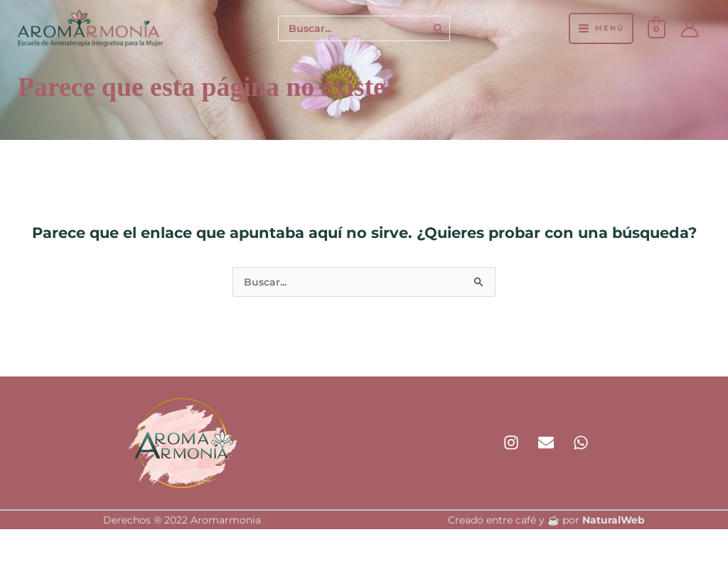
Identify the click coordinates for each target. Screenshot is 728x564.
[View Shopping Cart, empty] (657, 28)
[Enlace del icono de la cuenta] (690, 28)
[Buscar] (439, 29)
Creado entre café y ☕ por (546, 521)
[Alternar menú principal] (601, 28)
